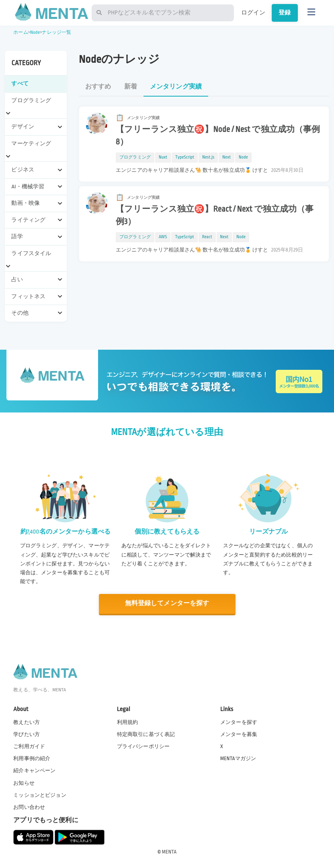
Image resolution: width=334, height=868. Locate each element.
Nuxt (163, 157)
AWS (163, 237)
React (207, 237)
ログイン (253, 12)
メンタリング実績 (176, 87)
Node (35, 32)
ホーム (20, 32)
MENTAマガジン (238, 758)
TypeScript (185, 157)
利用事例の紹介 (32, 758)
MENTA (169, 852)
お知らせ (24, 782)
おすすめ (98, 87)
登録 (285, 12)
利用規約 (128, 722)
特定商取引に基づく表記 (146, 734)
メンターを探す (239, 722)
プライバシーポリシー (143, 746)
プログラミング (135, 157)
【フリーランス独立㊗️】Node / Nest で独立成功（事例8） (218, 136)
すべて (20, 84)
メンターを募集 (239, 734)
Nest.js (208, 157)
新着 (131, 87)
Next (226, 157)
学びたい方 (27, 734)
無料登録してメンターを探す (167, 603)
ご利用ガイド (29, 746)
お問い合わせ (29, 807)
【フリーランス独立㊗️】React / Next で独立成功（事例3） (215, 215)
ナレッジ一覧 (56, 32)
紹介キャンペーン (34, 770)
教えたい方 (27, 722)
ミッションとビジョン (40, 794)
